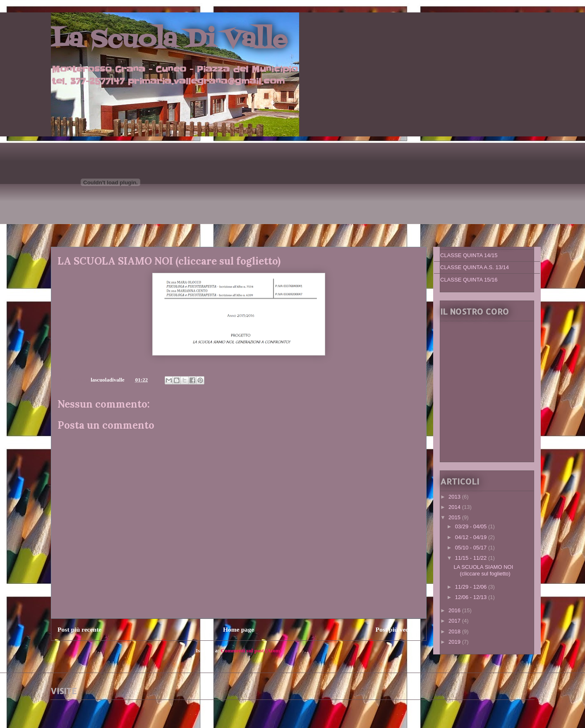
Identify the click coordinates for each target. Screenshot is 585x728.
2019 (455, 642)
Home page (239, 629)
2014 (455, 507)
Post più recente (79, 629)
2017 (455, 621)
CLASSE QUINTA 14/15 (469, 255)
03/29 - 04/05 (472, 526)
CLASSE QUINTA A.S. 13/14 (475, 267)
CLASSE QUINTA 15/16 (469, 280)
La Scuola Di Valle (169, 40)
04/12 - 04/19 (472, 537)
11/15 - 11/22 (472, 558)
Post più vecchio (398, 629)
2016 (455, 610)
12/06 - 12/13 (472, 597)
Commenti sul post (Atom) (251, 650)
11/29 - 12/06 (472, 587)
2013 (455, 497)
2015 (455, 517)
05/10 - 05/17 (472, 548)
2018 (455, 631)
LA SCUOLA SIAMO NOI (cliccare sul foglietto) (483, 570)
